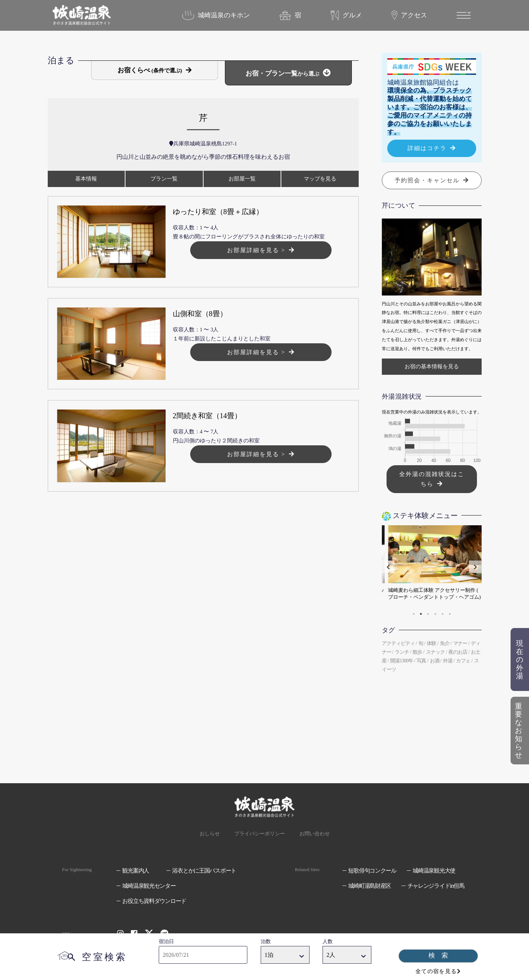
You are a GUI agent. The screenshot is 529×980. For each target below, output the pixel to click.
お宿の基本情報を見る (432, 366)
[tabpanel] (432, 567)
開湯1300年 (402, 661)
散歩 (417, 652)
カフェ (463, 661)
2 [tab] (421, 614)
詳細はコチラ (427, 148)
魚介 (445, 643)
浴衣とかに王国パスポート (204, 871)
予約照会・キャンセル (427, 180)
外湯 (448, 661)
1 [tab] (414, 614)
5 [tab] (443, 614)
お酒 (435, 661)
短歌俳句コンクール (372, 871)
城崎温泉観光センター (149, 886)
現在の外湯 (520, 671)
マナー (460, 643)
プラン (164, 179)
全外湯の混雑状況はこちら (432, 479)
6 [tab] (450, 614)
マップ (320, 179)
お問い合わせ (315, 834)
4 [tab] (435, 614)
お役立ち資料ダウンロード (154, 901)
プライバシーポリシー (260, 834)
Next (475, 567)
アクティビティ (398, 643)
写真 (421, 661)
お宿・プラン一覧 (282, 73)
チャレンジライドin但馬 (436, 886)
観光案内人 (136, 871)
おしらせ (210, 834)
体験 (431, 643)
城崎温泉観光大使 (434, 871)
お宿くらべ (150, 70)
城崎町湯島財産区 (370, 886)
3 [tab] (428, 614)
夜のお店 (458, 652)
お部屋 (242, 179)
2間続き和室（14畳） (207, 416)
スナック (435, 652)
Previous (388, 567)
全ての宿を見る (436, 971)
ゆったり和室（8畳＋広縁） (218, 212)
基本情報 (86, 179)
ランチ (402, 652)
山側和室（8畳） (200, 314)
